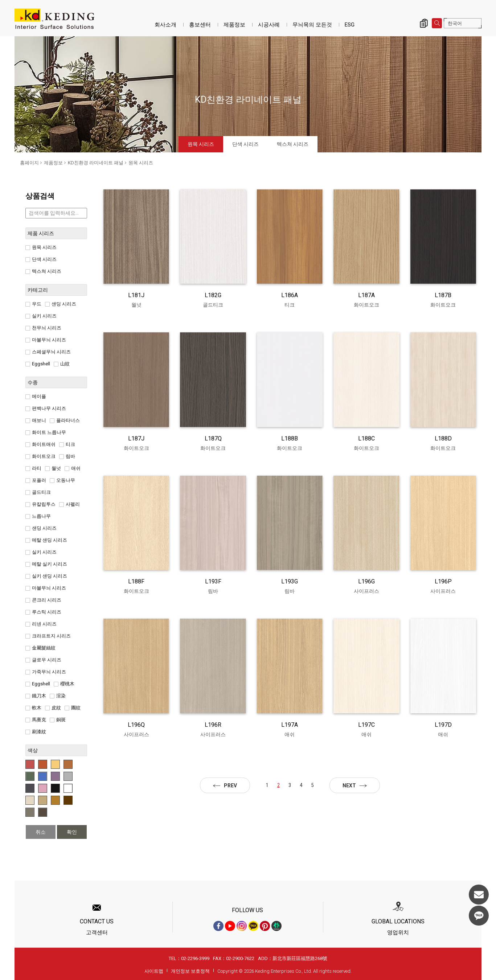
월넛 (53, 468)
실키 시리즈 (41, 316)
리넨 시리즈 (41, 624)
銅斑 (58, 720)
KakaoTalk (479, 916)
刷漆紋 (36, 732)
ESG (350, 25)
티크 (67, 444)
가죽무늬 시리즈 (46, 672)
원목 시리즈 (201, 144)
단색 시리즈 (245, 144)
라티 (33, 468)
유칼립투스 (40, 504)
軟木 (33, 708)
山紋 (62, 364)
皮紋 (53, 708)
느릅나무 (38, 516)
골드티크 (38, 492)
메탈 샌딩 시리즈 (46, 540)
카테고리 (38, 290)
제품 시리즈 (41, 233)
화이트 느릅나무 (46, 432)
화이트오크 (40, 456)
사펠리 (69, 504)
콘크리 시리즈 (43, 600)
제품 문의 (424, 23)
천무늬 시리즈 (43, 328)
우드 (33, 304)
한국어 (455, 23)
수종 (33, 382)
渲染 (58, 696)
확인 (72, 832)
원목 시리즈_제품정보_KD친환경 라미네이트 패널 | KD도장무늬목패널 (54, 19)
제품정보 (234, 25)
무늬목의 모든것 (312, 25)
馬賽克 (36, 720)
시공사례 (269, 25)
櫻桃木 (64, 684)
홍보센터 (200, 25)
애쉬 (73, 468)
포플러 (36, 480)
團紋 (73, 708)
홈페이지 (29, 163)
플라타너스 (65, 420)
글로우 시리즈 (43, 660)
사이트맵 (154, 971)
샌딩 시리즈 (61, 304)
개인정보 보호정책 (190, 971)
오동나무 (62, 480)
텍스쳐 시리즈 (293, 144)
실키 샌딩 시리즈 (46, 576)
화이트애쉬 (40, 444)
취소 (41, 832)
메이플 (36, 396)
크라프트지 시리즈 (48, 636)
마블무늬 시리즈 (46, 340)
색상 (33, 750)
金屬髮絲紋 (40, 648)
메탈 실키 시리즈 (46, 564)
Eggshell (38, 364)
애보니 (36, 420)
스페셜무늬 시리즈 (48, 352)
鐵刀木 (36, 696)
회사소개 (165, 25)
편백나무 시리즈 (46, 408)
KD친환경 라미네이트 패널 (96, 163)
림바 (67, 456)
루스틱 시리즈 (43, 612)
